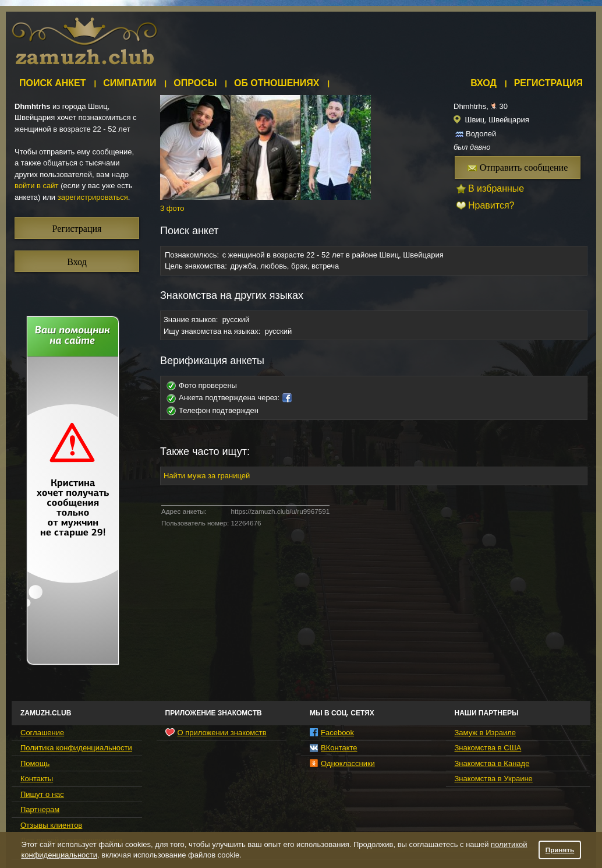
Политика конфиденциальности (76, 748)
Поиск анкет (53, 83)
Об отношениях (277, 83)
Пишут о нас (42, 794)
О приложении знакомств (216, 732)
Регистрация (548, 83)
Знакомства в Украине (494, 779)
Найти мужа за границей (207, 476)
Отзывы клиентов (51, 825)
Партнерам (40, 809)
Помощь (35, 763)
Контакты (37, 779)
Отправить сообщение (518, 167)
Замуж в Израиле (485, 733)
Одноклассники (342, 763)
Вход (484, 83)
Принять (560, 850)
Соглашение (42, 733)
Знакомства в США (488, 748)
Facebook (332, 733)
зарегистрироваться (93, 197)
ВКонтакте (334, 748)
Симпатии (130, 83)
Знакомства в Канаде (492, 763)
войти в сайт (37, 186)
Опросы (195, 83)
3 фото (172, 208)
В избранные (496, 188)
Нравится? (491, 205)
